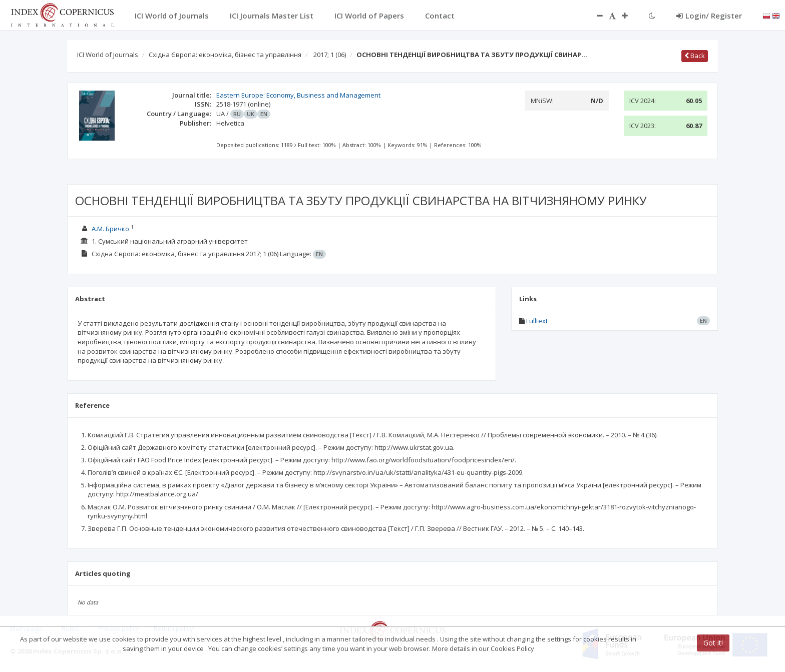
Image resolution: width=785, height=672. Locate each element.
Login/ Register (709, 16)
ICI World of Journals (108, 55)
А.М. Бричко (110, 229)
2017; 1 (330, 55)
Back (695, 56)
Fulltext (537, 321)
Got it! (713, 643)
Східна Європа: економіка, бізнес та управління (225, 55)
